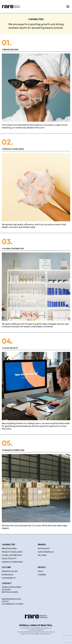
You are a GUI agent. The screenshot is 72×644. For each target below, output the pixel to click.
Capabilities (8, 545)
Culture (6, 567)
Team (40, 571)
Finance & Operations (12, 562)
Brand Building (9, 548)
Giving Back (8, 575)
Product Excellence (12, 552)
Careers (42, 575)
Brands (42, 545)
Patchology (44, 548)
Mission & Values (10, 571)
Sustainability (9, 578)
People (42, 567)
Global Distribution (12, 555)
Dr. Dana (42, 555)
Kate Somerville (46, 552)
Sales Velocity (9, 558)
